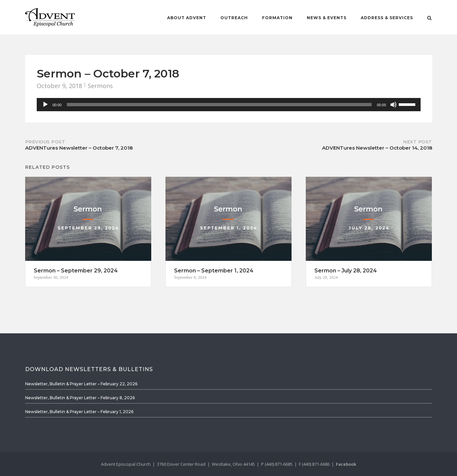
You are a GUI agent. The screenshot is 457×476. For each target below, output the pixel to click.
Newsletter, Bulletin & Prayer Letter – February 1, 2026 (79, 412)
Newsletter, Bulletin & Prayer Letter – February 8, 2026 (80, 398)
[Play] (45, 105)
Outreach (234, 18)
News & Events (327, 18)
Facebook (346, 464)
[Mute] (393, 105)
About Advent (187, 18)
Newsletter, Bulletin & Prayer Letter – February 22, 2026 (81, 384)
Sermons (100, 86)
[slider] (219, 105)
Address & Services (387, 18)
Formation (277, 18)
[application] (229, 105)
